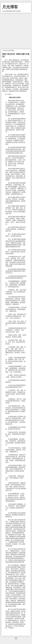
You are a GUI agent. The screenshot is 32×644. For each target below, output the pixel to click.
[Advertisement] (16, 30)
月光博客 (10, 7)
